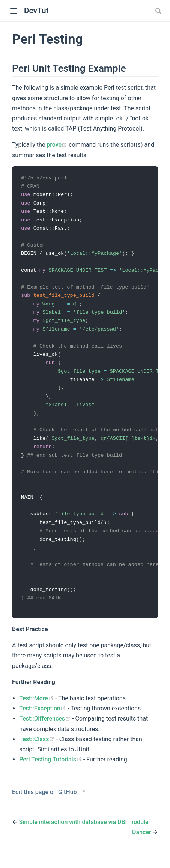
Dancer (142, 845)
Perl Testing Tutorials (51, 772)
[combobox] (159, 11)
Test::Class (38, 751)
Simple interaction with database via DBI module (83, 835)
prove (58, 145)
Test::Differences (46, 731)
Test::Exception (43, 721)
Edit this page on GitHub (44, 805)
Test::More (37, 711)
